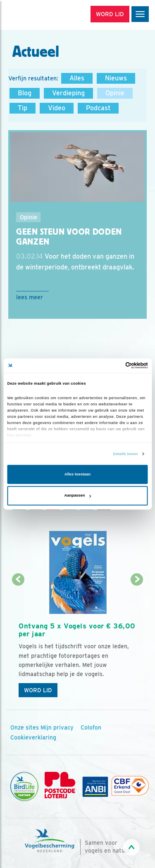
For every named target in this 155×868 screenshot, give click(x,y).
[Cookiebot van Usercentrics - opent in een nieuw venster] (112, 366)
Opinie (115, 93)
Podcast (98, 108)
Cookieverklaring (33, 737)
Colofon (91, 727)
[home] (41, 15)
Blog (25, 93)
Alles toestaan (77, 474)
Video (57, 108)
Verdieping (68, 93)
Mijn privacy (57, 727)
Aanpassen (78, 496)
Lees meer (30, 297)
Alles (77, 78)
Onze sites (25, 727)
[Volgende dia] (137, 641)
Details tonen (126, 454)
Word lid (38, 690)
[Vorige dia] (18, 641)
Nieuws (116, 78)
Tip (23, 108)
